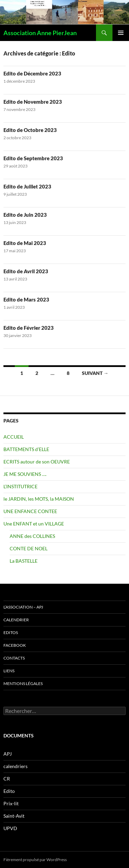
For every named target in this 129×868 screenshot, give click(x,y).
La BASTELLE (24, 561)
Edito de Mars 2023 (26, 299)
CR (7, 779)
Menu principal (121, 33)
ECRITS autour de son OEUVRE (37, 462)
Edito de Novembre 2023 (33, 102)
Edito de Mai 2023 (25, 243)
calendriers (15, 766)
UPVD (10, 828)
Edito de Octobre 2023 (30, 130)
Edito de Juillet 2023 (27, 186)
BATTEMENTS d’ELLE (26, 449)
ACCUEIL (14, 437)
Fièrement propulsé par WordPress (35, 860)
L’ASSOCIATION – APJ (23, 607)
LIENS (9, 671)
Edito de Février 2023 (29, 328)
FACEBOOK (15, 645)
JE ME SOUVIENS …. (25, 474)
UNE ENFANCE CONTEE (30, 511)
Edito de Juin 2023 (25, 215)
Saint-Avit (14, 816)
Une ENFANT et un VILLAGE (34, 524)
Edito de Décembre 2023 (32, 73)
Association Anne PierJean (40, 33)
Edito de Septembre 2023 (33, 158)
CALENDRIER (16, 620)
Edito (9, 791)
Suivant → (95, 373)
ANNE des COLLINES (32, 536)
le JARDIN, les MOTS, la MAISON (39, 499)
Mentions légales (23, 683)
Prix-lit (11, 803)
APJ (8, 754)
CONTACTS (14, 658)
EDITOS (11, 632)
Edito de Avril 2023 (26, 271)
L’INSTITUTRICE (20, 486)
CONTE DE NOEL (29, 548)
